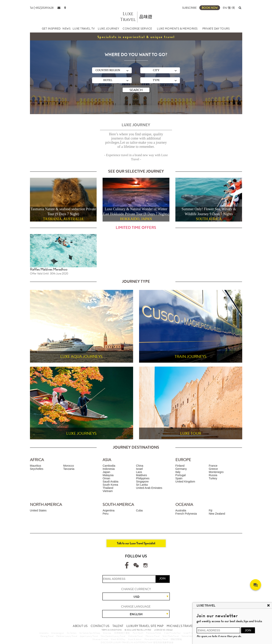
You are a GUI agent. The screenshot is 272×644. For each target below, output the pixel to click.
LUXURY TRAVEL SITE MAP (145, 626)
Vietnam (108, 491)
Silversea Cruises (100, 639)
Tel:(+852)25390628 (42, 8)
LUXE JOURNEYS (81, 433)
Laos (139, 472)
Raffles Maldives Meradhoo (49, 269)
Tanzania (69, 469)
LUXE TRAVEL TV (84, 29)
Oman (106, 478)
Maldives (141, 475)
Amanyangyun (58, 633)
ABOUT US (80, 626)
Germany (181, 469)
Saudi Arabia (110, 482)
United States (38, 510)
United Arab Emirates (149, 488)
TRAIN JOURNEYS (191, 357)
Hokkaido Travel (135, 636)
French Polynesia (186, 514)
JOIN (162, 578)
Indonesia (109, 469)
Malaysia (108, 475)
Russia (213, 475)
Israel (139, 469)
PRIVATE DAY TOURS (216, 29)
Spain (179, 478)
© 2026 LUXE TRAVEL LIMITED (138, 630)
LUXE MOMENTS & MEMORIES (177, 29)
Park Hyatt (138, 633)
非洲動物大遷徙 (122, 633)
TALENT (118, 626)
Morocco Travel (153, 636)
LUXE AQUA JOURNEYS (81, 357)
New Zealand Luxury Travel (113, 636)
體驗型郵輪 (176, 639)
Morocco (69, 466)
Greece (213, 469)
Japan (106, 472)
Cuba (139, 510)
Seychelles (37, 469)
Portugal (181, 475)
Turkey (213, 478)
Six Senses (72, 633)
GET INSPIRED (51, 29)
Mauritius (36, 466)
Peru (106, 514)
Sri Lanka (142, 485)
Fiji (210, 510)
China (140, 466)
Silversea (107, 633)
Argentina (109, 510)
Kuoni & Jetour (135, 639)
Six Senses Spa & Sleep (90, 633)
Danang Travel (47, 636)
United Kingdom (185, 482)
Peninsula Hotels (154, 633)
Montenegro (216, 472)
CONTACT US (100, 626)
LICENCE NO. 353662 (163, 630)
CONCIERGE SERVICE (137, 29)
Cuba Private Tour (172, 633)
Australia (181, 510)
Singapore (142, 482)
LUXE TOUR (191, 433)
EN (225, 8)
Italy (178, 472)
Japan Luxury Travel (89, 636)
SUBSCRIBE (189, 8)
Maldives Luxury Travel (67, 636)
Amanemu (44, 633)
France (213, 466)
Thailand (108, 488)
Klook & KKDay (118, 639)
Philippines (143, 478)
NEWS (66, 29)
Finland (180, 466)
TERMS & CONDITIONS (112, 630)
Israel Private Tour (192, 633)
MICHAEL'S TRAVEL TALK (184, 626)
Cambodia (109, 466)
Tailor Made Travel (171, 636)
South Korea (110, 485)
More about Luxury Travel (156, 639)
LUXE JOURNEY (108, 29)
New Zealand (217, 514)
